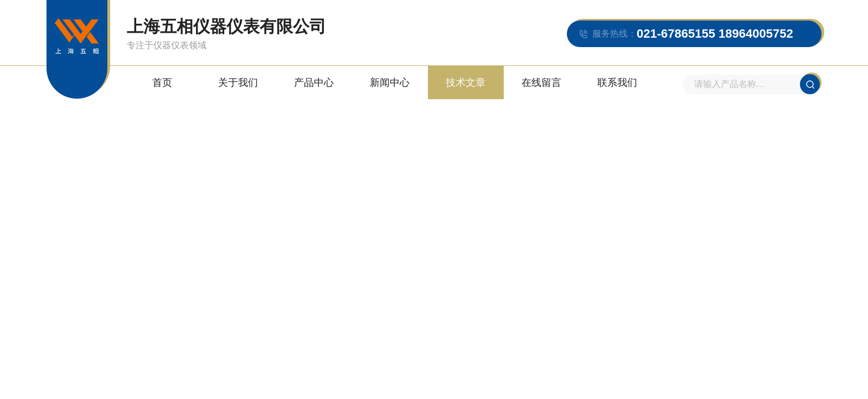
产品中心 (314, 83)
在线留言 (541, 83)
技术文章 (466, 83)
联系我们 (617, 83)
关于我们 (238, 83)
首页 (162, 83)
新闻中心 (390, 83)
